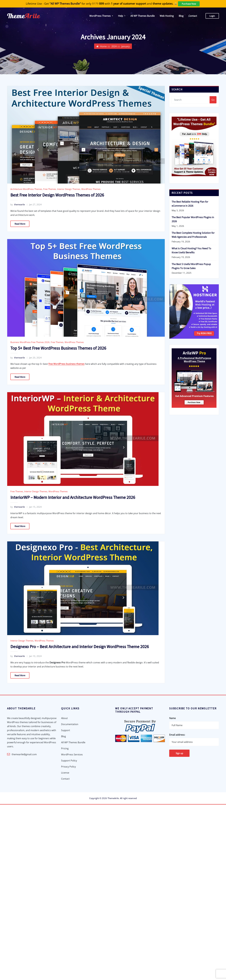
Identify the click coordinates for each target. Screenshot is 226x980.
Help (122, 16)
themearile (18, 204)
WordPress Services (72, 755)
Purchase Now (189, 4)
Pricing (65, 748)
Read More (20, 224)
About (64, 718)
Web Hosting (167, 16)
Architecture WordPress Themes (26, 189)
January (125, 47)
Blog (181, 16)
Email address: (177, 735)
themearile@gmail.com (24, 754)
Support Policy (69, 761)
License (65, 773)
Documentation (70, 724)
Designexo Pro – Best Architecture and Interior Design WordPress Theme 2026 (80, 647)
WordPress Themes (101, 16)
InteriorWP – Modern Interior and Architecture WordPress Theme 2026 (73, 497)
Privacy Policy (68, 767)
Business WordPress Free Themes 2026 (30, 342)
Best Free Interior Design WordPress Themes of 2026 (57, 195)
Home (103, 47)
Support (66, 730)
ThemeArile (113, 798)
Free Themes (50, 189)
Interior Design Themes (69, 189)
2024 (114, 47)
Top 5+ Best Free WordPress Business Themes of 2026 (58, 348)
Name (172, 718)
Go (213, 100)
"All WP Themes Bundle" (65, 4)
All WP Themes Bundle (143, 16)
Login (212, 16)
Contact (193, 16)
